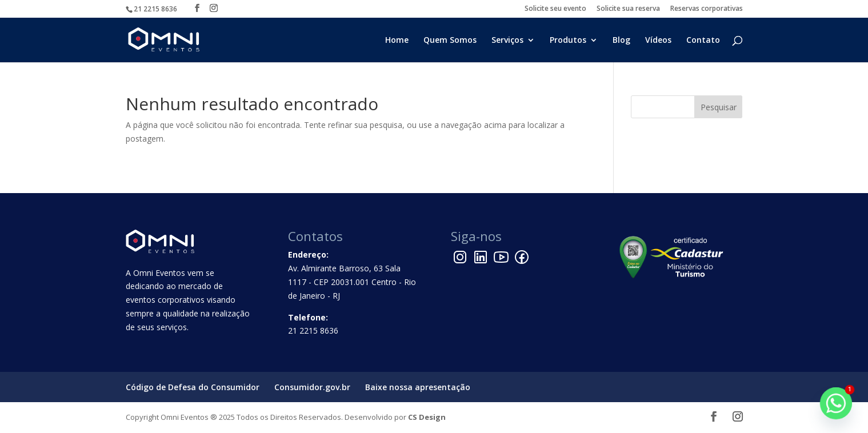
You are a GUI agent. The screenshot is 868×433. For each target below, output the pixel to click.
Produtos (568, 41)
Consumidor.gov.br (312, 387)
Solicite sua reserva (628, 9)
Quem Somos (450, 41)
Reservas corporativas (707, 9)
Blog (621, 41)
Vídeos (658, 41)
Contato (703, 41)
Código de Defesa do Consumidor (193, 387)
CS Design (427, 417)
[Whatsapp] (836, 403)
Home (397, 41)
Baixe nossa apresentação (418, 387)
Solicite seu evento (555, 9)
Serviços (507, 41)
